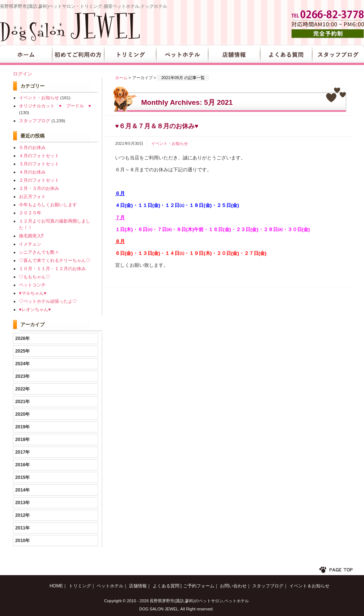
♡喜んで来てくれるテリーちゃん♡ (55, 260)
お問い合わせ (233, 586)
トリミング (130, 55)
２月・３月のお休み (39, 188)
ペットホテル (182, 55)
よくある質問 (286, 55)
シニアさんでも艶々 (39, 252)
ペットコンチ (32, 285)
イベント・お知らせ (170, 143)
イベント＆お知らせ (309, 586)
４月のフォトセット (39, 155)
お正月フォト (32, 196)
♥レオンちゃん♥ (35, 309)
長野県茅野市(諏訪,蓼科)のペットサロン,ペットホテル (199, 601)
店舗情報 (234, 55)
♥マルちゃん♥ (33, 293)
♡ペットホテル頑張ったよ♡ (48, 301)
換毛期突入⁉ (31, 236)
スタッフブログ (338, 55)
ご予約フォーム (199, 586)
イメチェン (30, 244)
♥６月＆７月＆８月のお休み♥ (157, 126)
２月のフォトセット (39, 180)
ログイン (23, 74)
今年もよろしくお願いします (48, 205)
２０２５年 (30, 213)
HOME (26, 55)
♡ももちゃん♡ (35, 277)
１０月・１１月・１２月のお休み (52, 268)
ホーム (121, 78)
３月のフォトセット (39, 164)
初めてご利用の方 (78, 55)
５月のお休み (32, 147)
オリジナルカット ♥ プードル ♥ (55, 106)
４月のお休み (32, 172)
